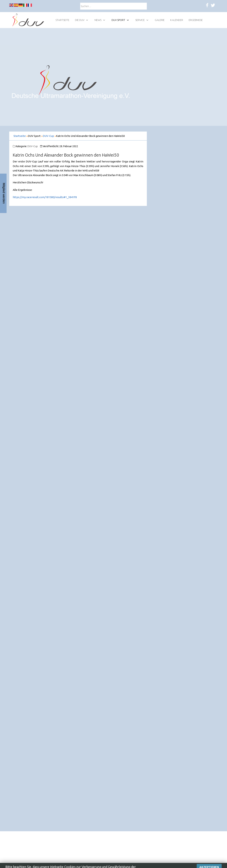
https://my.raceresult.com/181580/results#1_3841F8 (45, 197)
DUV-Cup (33, 146)
